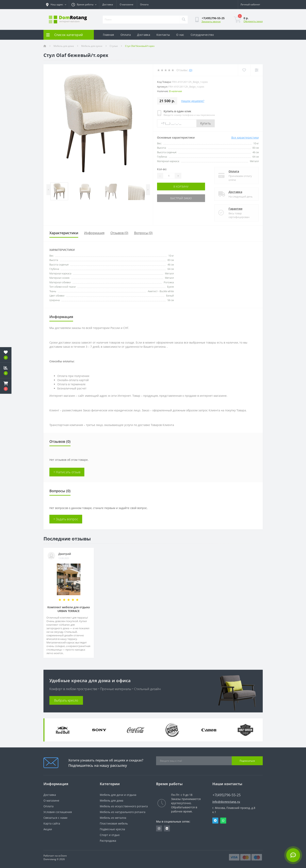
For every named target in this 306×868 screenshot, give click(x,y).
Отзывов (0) (119, 233)
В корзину (181, 187)
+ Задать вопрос (66, 519)
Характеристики (64, 233)
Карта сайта (52, 823)
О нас (180, 35)
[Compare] (257, 70)
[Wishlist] (244, 70)
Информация (94, 233)
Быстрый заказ (181, 198)
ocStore (63, 856)
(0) (191, 70)
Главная (109, 35)
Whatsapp (223, 821)
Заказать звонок (211, 21)
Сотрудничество (202, 35)
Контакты (163, 35)
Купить (206, 123)
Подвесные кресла (112, 829)
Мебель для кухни (92, 46)
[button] (6, 386)
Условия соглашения (58, 812)
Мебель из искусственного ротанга (124, 806)
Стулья (114, 46)
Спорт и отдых (110, 835)
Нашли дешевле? (193, 101)
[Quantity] (169, 176)
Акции (48, 829)
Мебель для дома (64, 46)
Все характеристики (245, 137)
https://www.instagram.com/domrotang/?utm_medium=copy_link (159, 828)
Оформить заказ (253, 21)
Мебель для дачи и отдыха (118, 795)
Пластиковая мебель (114, 823)
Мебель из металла (113, 818)
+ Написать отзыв (67, 472)
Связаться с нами (55, 818)
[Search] (184, 20)
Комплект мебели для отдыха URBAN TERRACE (69, 609)
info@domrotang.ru (226, 802)
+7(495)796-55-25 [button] (227, 795)
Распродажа (108, 841)
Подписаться (247, 761)
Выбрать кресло (66, 700)
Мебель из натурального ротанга (123, 812)
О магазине (127, 4)
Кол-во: (162, 169)
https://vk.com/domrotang (167, 828)
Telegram (215, 821)
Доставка (108, 4)
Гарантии (235, 209)
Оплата (144, 4)
